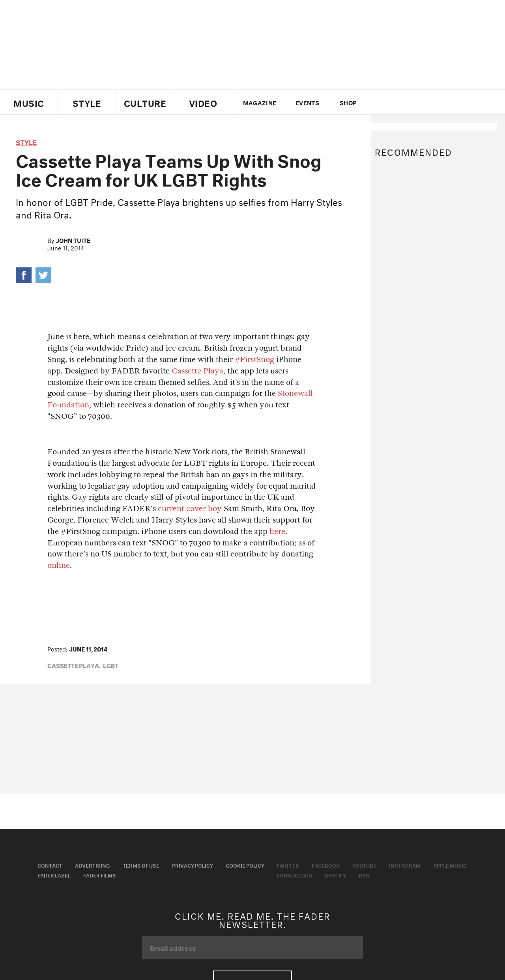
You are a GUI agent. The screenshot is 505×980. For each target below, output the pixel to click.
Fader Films (100, 875)
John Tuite (73, 240)
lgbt (111, 665)
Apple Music (450, 865)
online (59, 565)
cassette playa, (74, 665)
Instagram (405, 865)
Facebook (326, 865)
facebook (394, 102)
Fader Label (54, 875)
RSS (364, 875)
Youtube (364, 865)
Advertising (93, 865)
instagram (421, 102)
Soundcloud (294, 875)
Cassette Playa (197, 371)
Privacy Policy (193, 865)
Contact (50, 865)
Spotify (335, 875)
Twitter (381, 102)
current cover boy (190, 509)
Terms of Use (141, 865)
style (26, 141)
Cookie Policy (245, 865)
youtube (407, 102)
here (277, 531)
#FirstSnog (255, 359)
